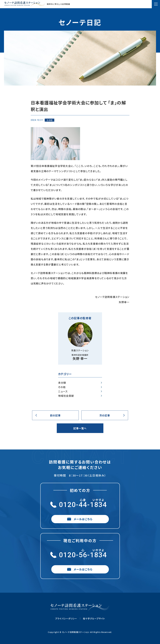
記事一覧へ (80, 428)
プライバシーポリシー (66, 618)
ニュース (63, 391)
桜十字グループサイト (94, 618)
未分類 (62, 383)
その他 (62, 387)
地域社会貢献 (66, 396)
